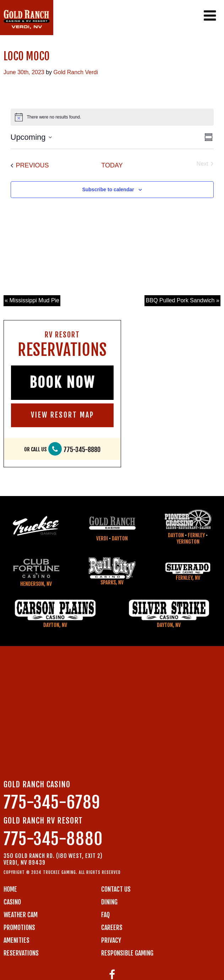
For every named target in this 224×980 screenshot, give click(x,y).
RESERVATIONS (21, 953)
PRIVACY (111, 940)
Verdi (102, 538)
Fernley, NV (188, 578)
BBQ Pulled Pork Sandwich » (183, 300)
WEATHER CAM (21, 915)
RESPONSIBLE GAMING (127, 953)
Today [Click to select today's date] (112, 165)
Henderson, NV (36, 584)
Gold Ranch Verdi (76, 72)
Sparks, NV (112, 582)
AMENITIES (17, 940)
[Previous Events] (30, 166)
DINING (109, 902)
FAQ (105, 915)
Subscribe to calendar (108, 189)
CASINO (12, 902)
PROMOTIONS (19, 927)
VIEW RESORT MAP (62, 415)
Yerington (188, 542)
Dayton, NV (55, 625)
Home (10, 889)
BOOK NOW (62, 382)
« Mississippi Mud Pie (32, 300)
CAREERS (112, 927)
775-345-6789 (52, 802)
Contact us (116, 889)
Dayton (120, 538)
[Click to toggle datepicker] (31, 137)
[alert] (112, 117)
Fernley (196, 535)
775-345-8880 (82, 450)
